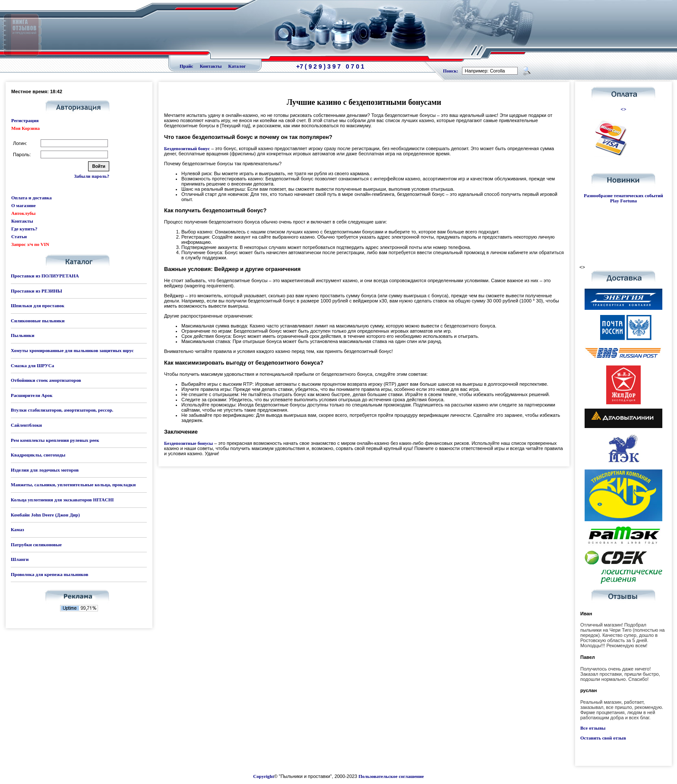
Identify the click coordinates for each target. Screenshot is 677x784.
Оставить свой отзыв (603, 738)
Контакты (211, 66)
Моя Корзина (25, 128)
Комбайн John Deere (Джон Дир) (45, 515)
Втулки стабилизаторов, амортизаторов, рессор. (62, 410)
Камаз (17, 529)
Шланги (20, 559)
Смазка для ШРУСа (32, 365)
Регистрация (25, 120)
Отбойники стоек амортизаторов (46, 380)
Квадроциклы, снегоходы (38, 455)
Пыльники (22, 335)
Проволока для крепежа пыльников (49, 574)
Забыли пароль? (92, 176)
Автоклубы (23, 213)
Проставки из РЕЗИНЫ (36, 291)
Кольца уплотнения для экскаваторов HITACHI (62, 500)
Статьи (19, 236)
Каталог (237, 66)
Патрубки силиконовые (36, 545)
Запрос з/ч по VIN (30, 244)
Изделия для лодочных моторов (45, 470)
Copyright (263, 776)
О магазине (24, 205)
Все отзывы (593, 728)
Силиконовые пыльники (38, 321)
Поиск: (451, 71)
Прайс (186, 66)
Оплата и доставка (32, 198)
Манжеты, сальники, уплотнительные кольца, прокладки (73, 485)
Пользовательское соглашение (391, 776)
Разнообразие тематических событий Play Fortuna (623, 198)
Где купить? (24, 229)
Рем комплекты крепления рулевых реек (55, 440)
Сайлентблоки (26, 425)
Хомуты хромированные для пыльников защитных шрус (72, 350)
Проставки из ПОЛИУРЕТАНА (45, 276)
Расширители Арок (32, 395)
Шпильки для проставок (38, 305)
